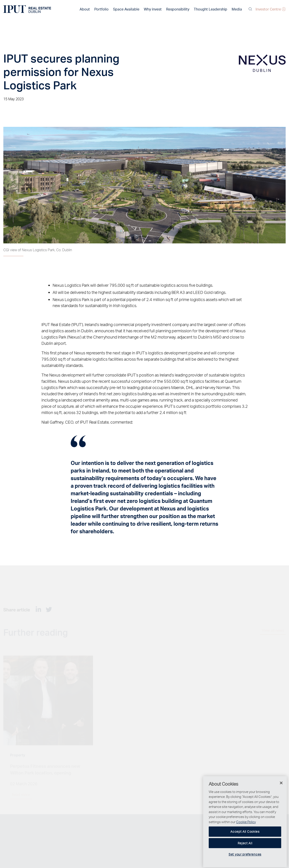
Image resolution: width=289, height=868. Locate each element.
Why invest (153, 9)
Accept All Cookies (245, 838)
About (85, 9)
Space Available (126, 9)
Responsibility (178, 9)
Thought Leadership (211, 9)
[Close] (281, 789)
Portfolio (101, 9)
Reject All (245, 849)
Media (237, 9)
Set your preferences (245, 861)
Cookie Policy (246, 828)
